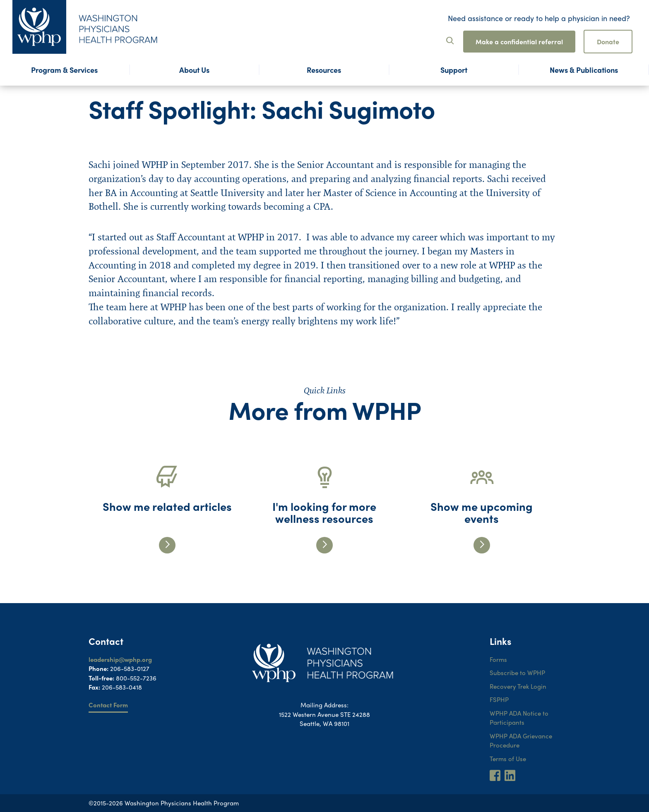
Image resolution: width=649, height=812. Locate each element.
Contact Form (108, 705)
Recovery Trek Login (518, 686)
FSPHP (499, 699)
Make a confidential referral (519, 42)
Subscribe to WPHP (517, 673)
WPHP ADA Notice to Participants (519, 718)
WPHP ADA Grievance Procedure (521, 741)
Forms (498, 659)
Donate (608, 42)
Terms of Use (508, 759)
